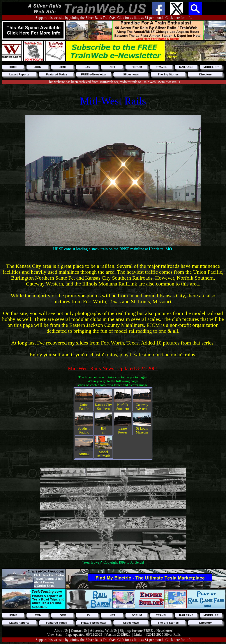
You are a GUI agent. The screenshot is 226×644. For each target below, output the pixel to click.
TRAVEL (162, 67)
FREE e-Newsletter (94, 74)
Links (138, 634)
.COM (38, 67)
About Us (62, 631)
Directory (205, 74)
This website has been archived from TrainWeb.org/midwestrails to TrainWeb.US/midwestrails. (114, 82)
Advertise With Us (104, 631)
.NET (112, 67)
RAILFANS (186, 67)
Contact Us (79, 631)
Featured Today (56, 74)
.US (87, 67)
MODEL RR (211, 67)
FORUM (137, 67)
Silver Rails (172, 634)
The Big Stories (168, 74)
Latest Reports (19, 74)
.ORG (63, 67)
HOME (13, 67)
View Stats (55, 634)
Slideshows (131, 74)
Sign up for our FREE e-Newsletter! (147, 631)
